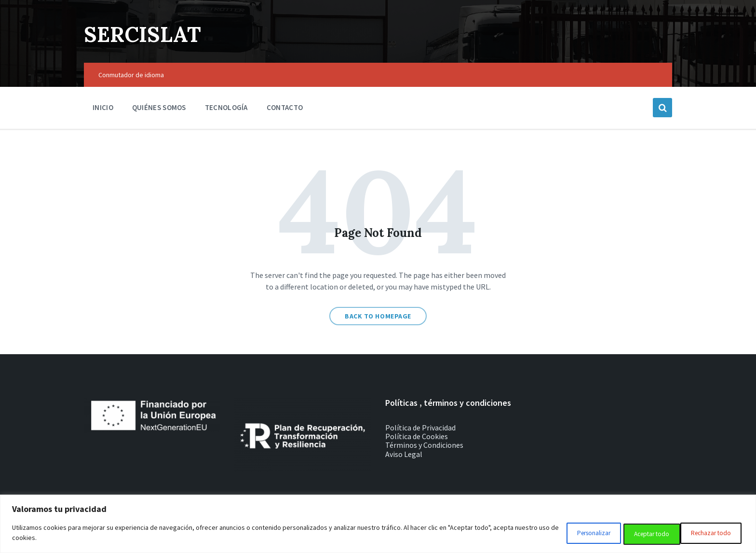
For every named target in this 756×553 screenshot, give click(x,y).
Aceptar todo (711, 534)
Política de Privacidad (420, 428)
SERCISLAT (148, 34)
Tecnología (226, 107)
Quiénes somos (159, 107)
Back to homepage (378, 316)
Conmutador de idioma (131, 75)
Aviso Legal (404, 454)
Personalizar (567, 534)
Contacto (285, 107)
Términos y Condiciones (424, 445)
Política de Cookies (417, 436)
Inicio (103, 107)
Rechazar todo (638, 534)
